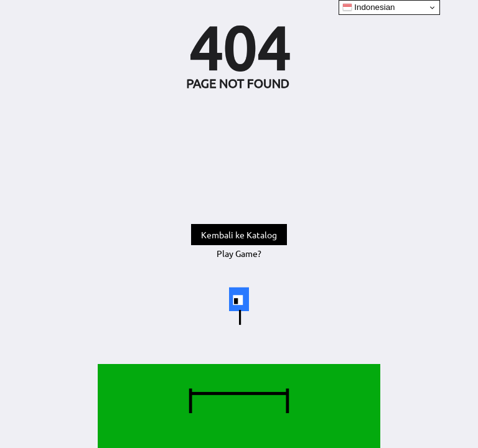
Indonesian (369, 7)
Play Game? (239, 253)
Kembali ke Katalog (239, 235)
